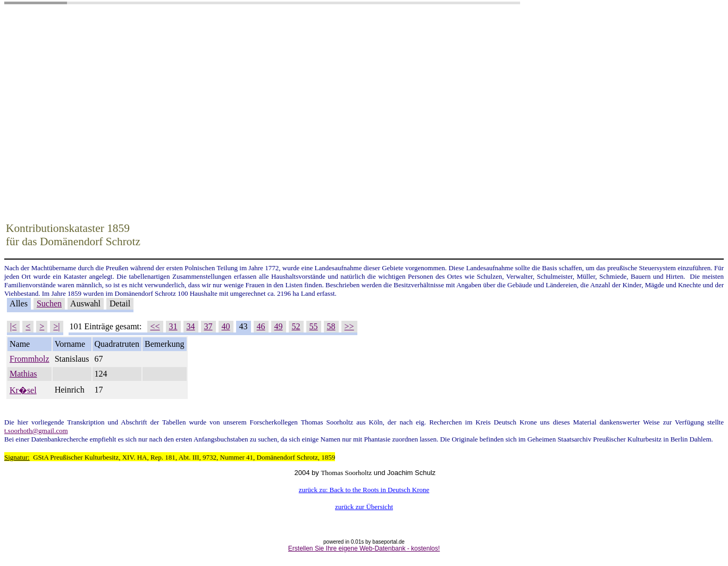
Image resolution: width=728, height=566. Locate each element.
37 (208, 326)
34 (191, 326)
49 (279, 326)
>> (349, 326)
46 (261, 326)
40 (226, 326)
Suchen (49, 303)
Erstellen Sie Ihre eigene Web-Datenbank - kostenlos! (364, 548)
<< (155, 326)
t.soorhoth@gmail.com (36, 431)
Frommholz (30, 359)
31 (173, 326)
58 (331, 326)
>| (56, 326)
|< (13, 326)
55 (314, 326)
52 (296, 326)
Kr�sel (23, 390)
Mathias (23, 374)
